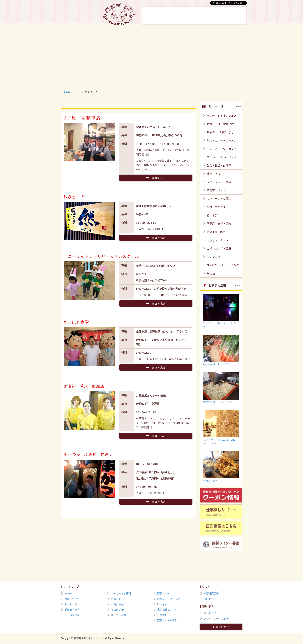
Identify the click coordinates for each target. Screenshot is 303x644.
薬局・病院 (214, 174)
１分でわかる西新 (121, 594)
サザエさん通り (120, 615)
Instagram (163, 604)
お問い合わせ (221, 627)
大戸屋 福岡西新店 (82, 118)
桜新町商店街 (211, 594)
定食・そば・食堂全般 (220, 124)
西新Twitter (163, 594)
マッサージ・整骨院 (219, 199)
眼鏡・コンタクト (218, 207)
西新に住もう (235, 16)
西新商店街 (210, 613)
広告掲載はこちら (167, 610)
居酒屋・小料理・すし (220, 132)
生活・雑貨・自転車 (219, 165)
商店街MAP (117, 610)
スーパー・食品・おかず (222, 157)
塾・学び (212, 215)
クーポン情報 (72, 615)
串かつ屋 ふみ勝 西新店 (88, 454)
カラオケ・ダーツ (218, 240)
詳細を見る (156, 178)
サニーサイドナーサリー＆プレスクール (101, 256)
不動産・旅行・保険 (219, 224)
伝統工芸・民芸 (216, 232)
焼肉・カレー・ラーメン (222, 140)
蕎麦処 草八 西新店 (84, 386)
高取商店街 (210, 599)
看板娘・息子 (195, 16)
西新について (154, 16)
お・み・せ (175, 16)
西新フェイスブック (169, 599)
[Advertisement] (151, 56)
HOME (68, 92)
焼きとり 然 (75, 197)
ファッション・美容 (219, 182)
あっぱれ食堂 (76, 322)
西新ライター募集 (167, 621)
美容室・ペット (216, 190)
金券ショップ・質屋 (219, 248)
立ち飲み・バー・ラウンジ (223, 265)
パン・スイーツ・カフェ (222, 149)
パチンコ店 (214, 257)
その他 (211, 273)
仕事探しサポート (167, 615)
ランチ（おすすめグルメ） (223, 116)
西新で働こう (215, 16)
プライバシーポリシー (216, 619)
